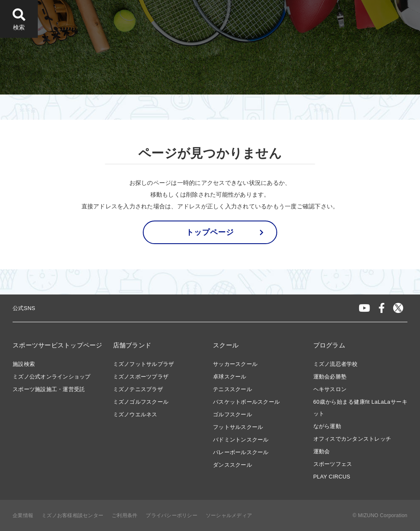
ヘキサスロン (330, 389)
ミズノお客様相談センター (72, 515)
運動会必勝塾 (330, 377)
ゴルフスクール (232, 414)
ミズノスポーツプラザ (141, 377)
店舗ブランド (132, 345)
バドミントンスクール (241, 440)
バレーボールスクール (241, 452)
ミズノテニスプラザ (138, 389)
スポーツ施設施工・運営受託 (49, 389)
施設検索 (24, 364)
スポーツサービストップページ (58, 345)
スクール (226, 345)
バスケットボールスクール (246, 402)
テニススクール (232, 389)
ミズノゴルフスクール (141, 402)
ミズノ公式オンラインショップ (52, 377)
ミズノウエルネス (135, 414)
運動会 (322, 451)
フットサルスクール (238, 427)
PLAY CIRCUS (332, 477)
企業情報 (23, 515)
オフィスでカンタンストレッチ (352, 439)
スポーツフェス (333, 464)
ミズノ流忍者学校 (336, 364)
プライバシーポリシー (172, 515)
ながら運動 (327, 426)
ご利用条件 (125, 515)
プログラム (329, 345)
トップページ (210, 232)
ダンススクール (232, 465)
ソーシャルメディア (229, 515)
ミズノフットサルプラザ (144, 364)
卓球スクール (230, 377)
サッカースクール (235, 364)
